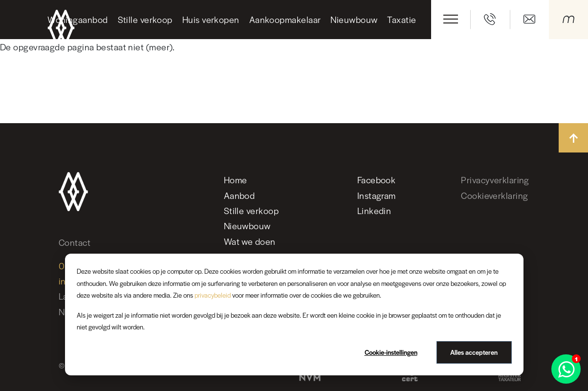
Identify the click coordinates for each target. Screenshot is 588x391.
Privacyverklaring (495, 180)
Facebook (377, 180)
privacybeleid (213, 295)
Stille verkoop (145, 19)
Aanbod (240, 195)
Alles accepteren (474, 352)
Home (236, 180)
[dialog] (294, 315)
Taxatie (402, 19)
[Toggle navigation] (451, 19)
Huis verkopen (211, 19)
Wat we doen (250, 241)
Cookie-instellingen (391, 352)
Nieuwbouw (354, 19)
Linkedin (374, 210)
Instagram (377, 195)
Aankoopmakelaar (285, 19)
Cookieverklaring (494, 195)
